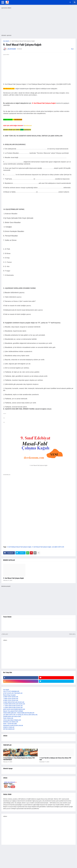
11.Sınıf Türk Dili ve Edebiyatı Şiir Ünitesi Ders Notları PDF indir (55, 759)
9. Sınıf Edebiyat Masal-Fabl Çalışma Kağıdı (22, 41)
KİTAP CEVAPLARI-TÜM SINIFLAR (13, 693)
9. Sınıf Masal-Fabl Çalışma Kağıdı (42, 547)
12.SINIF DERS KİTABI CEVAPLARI (13, 708)
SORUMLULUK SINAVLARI (11, 722)
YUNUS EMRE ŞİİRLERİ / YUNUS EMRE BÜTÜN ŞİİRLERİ (19, 713)
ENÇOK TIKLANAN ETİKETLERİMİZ (13, 711)
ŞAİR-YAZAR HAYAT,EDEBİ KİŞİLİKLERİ (14, 709)
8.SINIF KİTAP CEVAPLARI (11, 700)
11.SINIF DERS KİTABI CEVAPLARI (13, 706)
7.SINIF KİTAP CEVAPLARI (11, 699)
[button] (3, 2)
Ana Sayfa (6, 41)
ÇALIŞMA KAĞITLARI (58, 547)
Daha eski (72, 634)
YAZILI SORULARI (8, 718)
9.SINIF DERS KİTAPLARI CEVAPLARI (14, 702)
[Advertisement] (38, 497)
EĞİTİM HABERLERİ (9, 729)
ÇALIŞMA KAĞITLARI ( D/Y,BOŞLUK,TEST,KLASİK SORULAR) (20, 715)
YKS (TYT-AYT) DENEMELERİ (11, 691)
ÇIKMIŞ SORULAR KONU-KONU (12, 717)
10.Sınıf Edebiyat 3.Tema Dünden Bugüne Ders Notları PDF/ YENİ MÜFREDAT (19, 759)
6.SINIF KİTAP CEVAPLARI (11, 697)
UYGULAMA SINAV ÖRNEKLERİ (12, 720)
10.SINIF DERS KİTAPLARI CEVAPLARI (14, 704)
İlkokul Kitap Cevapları (9, 695)
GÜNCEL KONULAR (9, 727)
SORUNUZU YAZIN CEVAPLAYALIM (13, 725)
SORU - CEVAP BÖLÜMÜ (10, 724)
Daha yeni (5, 634)
